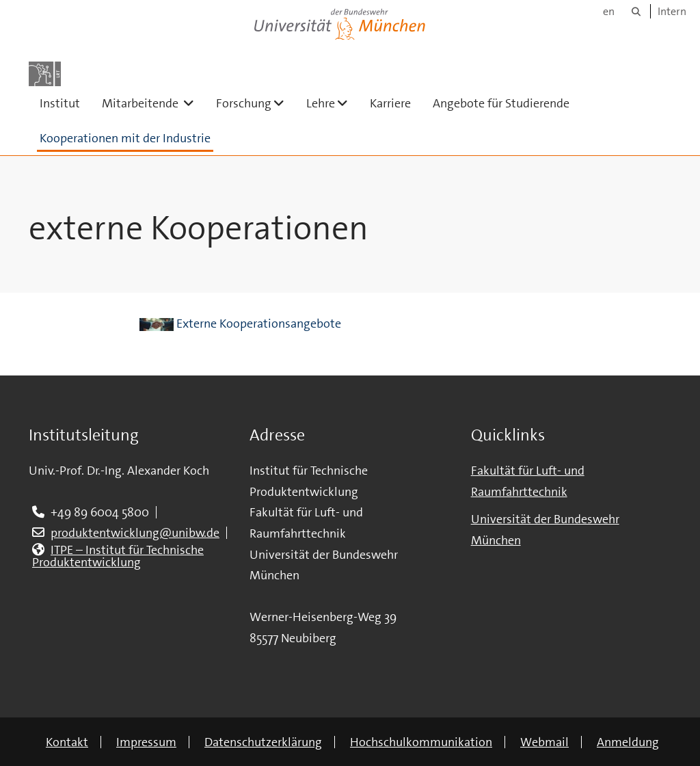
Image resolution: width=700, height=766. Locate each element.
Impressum (146, 742)
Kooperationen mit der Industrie (125, 138)
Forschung (256, 103)
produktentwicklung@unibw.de (135, 533)
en (609, 11)
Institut (60, 103)
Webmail (544, 742)
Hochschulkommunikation (421, 742)
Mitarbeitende (153, 103)
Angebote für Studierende (501, 103)
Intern (672, 11)
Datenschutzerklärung (263, 742)
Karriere (390, 103)
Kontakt (67, 742)
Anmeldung (628, 742)
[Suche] (636, 11)
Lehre (333, 103)
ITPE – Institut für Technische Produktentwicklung (118, 556)
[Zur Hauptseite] (45, 74)
